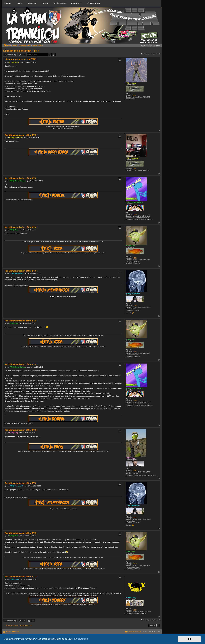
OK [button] (189, 639)
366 (135, 169)
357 (135, 95)
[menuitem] (20, 3)
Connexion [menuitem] (76, 3)
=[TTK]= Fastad (131, 83)
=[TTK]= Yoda (130, 246)
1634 (135, 610)
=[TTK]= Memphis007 (133, 293)
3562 (135, 258)
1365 (135, 214)
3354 (135, 306)
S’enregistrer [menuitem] (93, 3)
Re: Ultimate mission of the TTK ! (21, 135)
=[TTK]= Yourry (131, 598)
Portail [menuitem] (8, 3)
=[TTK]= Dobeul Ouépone (134, 202)
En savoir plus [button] (81, 639)
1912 (135, 470)
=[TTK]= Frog (130, 458)
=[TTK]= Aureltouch (132, 158)
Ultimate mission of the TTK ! (21, 51)
